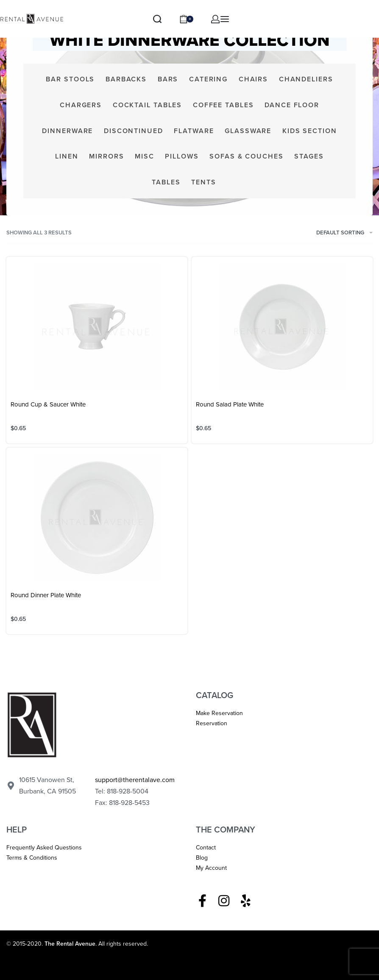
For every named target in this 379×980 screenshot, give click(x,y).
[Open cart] (186, 19)
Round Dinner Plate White (46, 595)
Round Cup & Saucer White (48, 404)
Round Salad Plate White (230, 404)
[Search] (157, 19)
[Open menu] (225, 19)
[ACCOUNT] (215, 19)
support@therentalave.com (135, 780)
